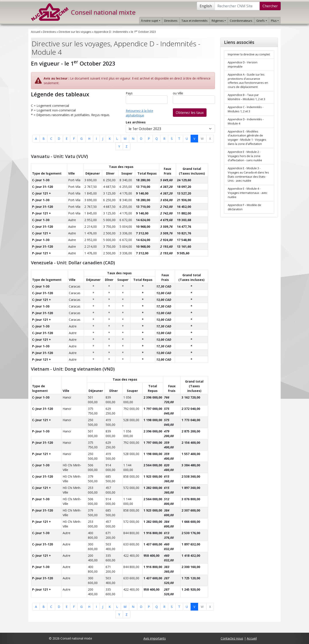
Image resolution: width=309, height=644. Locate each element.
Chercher (270, 6)
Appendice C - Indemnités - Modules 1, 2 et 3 (246, 109)
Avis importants (155, 638)
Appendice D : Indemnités (111, 32)
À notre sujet (151, 21)
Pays (129, 93)
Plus (275, 21)
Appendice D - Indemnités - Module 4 (246, 121)
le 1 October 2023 (143, 32)
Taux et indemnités (195, 21)
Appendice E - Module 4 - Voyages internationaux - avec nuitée (248, 193)
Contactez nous (232, 638)
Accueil (36, 32)
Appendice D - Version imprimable (243, 64)
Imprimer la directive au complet (249, 54)
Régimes (219, 21)
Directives (171, 21)
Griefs (262, 21)
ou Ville (178, 93)
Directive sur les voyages (75, 32)
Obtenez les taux (190, 113)
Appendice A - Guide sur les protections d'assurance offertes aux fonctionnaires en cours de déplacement (248, 81)
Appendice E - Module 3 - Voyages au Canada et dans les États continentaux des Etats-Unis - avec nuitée (248, 175)
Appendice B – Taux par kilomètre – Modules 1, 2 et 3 (246, 97)
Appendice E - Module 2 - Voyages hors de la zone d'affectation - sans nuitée (245, 156)
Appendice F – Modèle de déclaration (244, 207)
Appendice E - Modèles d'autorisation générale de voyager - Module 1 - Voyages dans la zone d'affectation (247, 138)
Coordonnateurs (241, 21)
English (206, 6)
